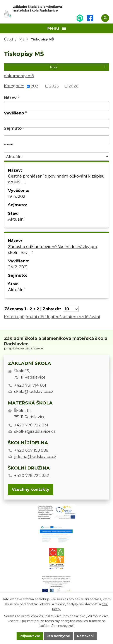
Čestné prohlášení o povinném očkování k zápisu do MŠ (56, 179)
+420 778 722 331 (31, 425)
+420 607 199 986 (31, 450)
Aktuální (16, 219)
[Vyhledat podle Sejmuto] (56, 140)
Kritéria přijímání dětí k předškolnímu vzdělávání (52, 317)
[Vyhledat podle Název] (56, 106)
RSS (78, 67)
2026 (73, 86)
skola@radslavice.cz (34, 392)
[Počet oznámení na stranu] (71, 309)
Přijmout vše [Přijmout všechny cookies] (30, 636)
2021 (35, 86)
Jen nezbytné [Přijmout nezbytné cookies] (59, 636)
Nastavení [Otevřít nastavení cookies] (85, 636)
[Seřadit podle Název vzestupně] (19, 96)
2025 (54, 86)
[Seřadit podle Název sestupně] (19, 98)
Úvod (8, 39)
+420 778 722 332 (32, 476)
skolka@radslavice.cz (35, 431)
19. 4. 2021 (17, 196)
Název (10, 98)
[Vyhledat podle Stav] (56, 157)
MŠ (22, 39)
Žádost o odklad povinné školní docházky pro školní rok (53, 250)
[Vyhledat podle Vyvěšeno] (56, 123)
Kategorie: (14, 86)
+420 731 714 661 (30, 385)
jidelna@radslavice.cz (35, 457)
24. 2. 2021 (18, 267)
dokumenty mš (19, 76)
